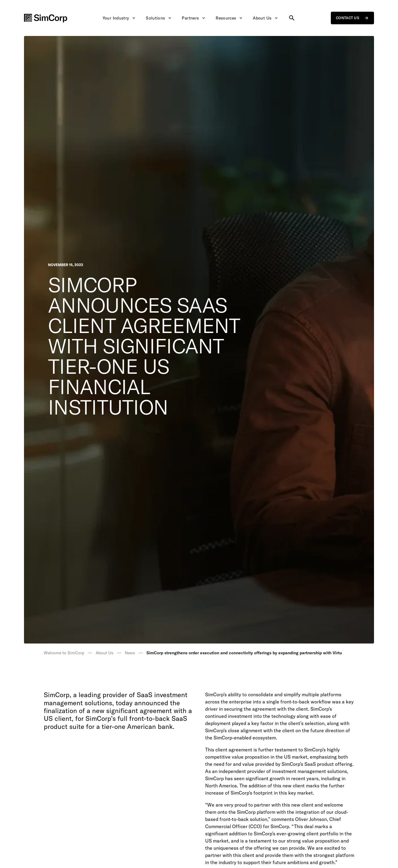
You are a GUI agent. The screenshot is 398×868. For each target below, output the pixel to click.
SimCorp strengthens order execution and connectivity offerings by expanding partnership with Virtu (244, 653)
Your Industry (120, 18)
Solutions (159, 18)
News (130, 653)
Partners (194, 18)
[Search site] (292, 18)
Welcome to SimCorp (64, 653)
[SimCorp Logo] (46, 18)
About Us (266, 18)
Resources (229, 18)
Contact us (352, 18)
